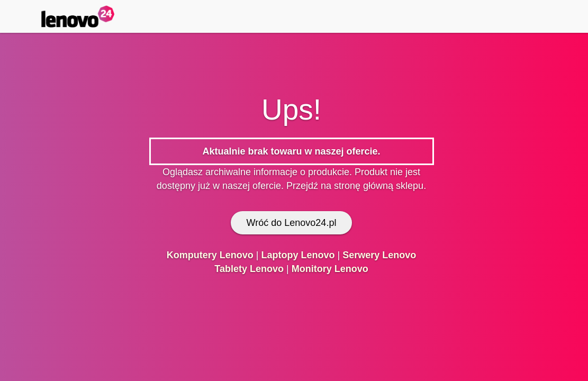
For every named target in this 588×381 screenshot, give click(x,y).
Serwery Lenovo (379, 255)
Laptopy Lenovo (298, 255)
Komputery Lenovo (210, 255)
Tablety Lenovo (249, 269)
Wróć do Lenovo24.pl (292, 223)
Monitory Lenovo (330, 269)
